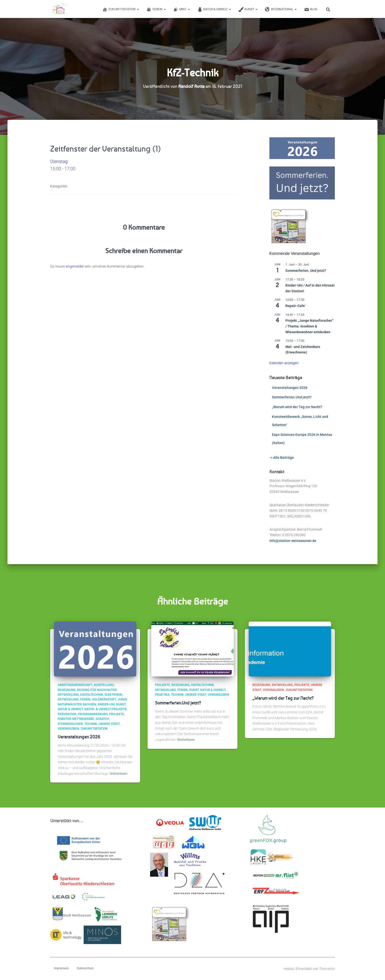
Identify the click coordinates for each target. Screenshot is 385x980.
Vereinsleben (68, 729)
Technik (91, 724)
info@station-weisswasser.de (293, 541)
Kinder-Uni (106, 704)
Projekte (117, 714)
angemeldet (75, 266)
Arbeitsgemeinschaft (75, 685)
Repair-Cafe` (296, 306)
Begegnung (67, 690)
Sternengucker (70, 724)
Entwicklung (68, 699)
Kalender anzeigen (284, 363)
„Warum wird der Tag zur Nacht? (297, 407)
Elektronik (113, 695)
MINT (182, 9)
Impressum (61, 968)
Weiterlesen (119, 774)
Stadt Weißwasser (72, 914)
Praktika (162, 695)
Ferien (85, 699)
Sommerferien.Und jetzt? (292, 397)
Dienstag (59, 161)
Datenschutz (85, 968)
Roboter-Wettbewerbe (76, 719)
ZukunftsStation (94, 729)
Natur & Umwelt (214, 9)
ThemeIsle (327, 969)
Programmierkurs (93, 714)
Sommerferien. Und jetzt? (306, 271)
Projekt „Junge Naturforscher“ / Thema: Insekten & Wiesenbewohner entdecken (309, 326)
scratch (102, 719)
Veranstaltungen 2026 (290, 388)
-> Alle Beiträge (282, 458)
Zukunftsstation (121, 9)
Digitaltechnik (92, 695)
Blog (311, 9)
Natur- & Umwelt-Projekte (105, 709)
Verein (156, 9)
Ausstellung (104, 685)
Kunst (248, 9)
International (281, 9)
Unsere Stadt (109, 724)
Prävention (67, 714)
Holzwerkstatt (104, 699)
